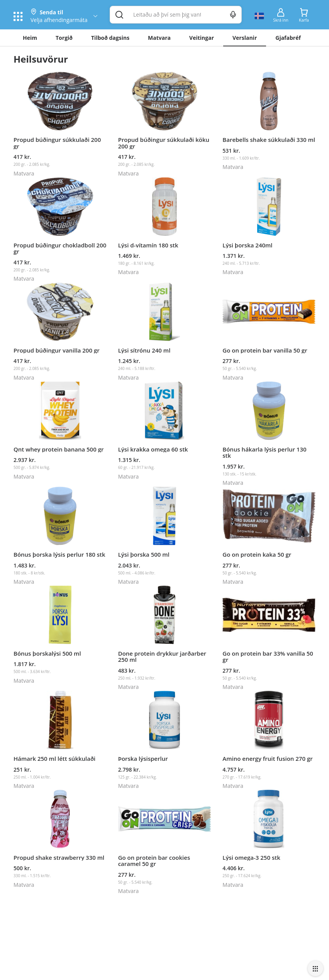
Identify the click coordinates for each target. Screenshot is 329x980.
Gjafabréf (288, 38)
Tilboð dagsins (110, 38)
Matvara (159, 38)
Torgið (64, 38)
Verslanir (245, 38)
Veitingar (202, 38)
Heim (30, 38)
